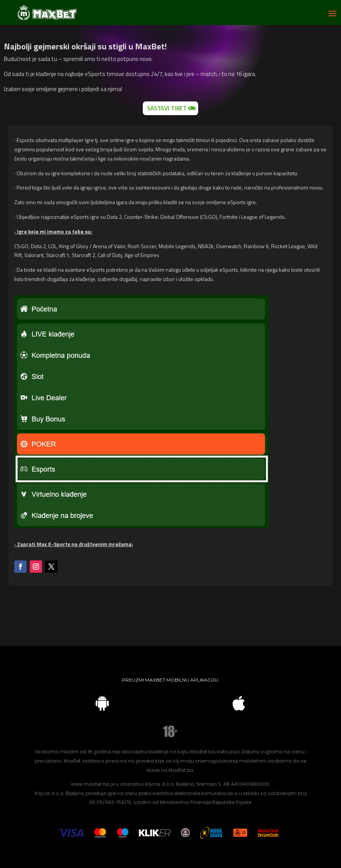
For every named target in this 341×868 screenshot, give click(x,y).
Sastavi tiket (167, 108)
